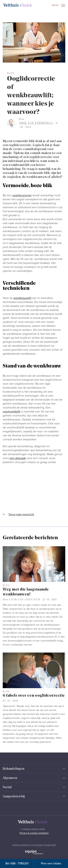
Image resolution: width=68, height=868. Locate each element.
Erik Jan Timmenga (36, 123)
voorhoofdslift (12, 412)
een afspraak (18, 458)
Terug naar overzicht (18, 514)
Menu (59, 6)
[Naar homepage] (17, 5)
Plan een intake (51, 863)
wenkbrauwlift (22, 298)
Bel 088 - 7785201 (17, 863)
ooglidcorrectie (22, 195)
